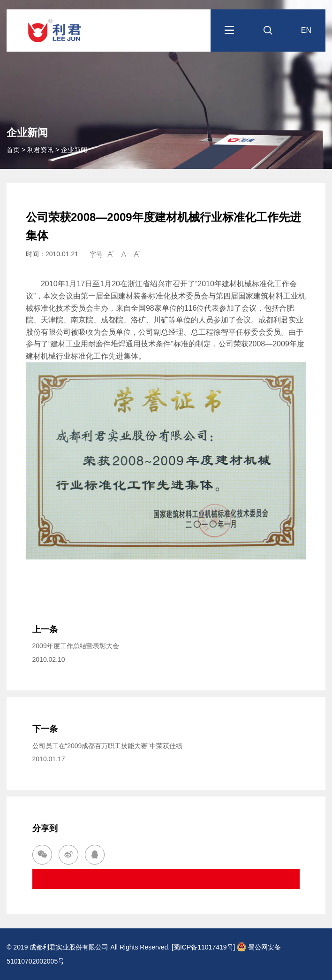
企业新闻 (74, 150)
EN (306, 30)
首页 (14, 150)
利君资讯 (40, 150)
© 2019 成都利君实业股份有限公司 (57, 947)
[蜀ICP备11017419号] (203, 947)
